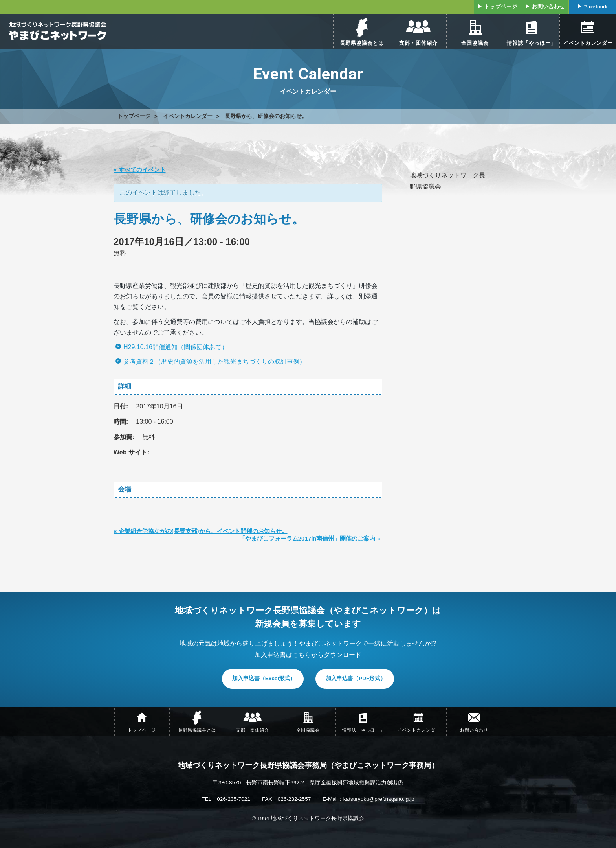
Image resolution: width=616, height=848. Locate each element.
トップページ (134, 116)
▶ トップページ (497, 7)
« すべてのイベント (140, 170)
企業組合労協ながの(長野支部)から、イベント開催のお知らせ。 (201, 531)
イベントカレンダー (188, 116)
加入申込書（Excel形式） (264, 678)
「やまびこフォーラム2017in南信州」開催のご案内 (310, 538)
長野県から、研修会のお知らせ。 (266, 116)
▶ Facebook (593, 7)
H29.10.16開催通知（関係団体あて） (176, 347)
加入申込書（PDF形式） (356, 678)
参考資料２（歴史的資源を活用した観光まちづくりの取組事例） (214, 361)
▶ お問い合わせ (545, 7)
